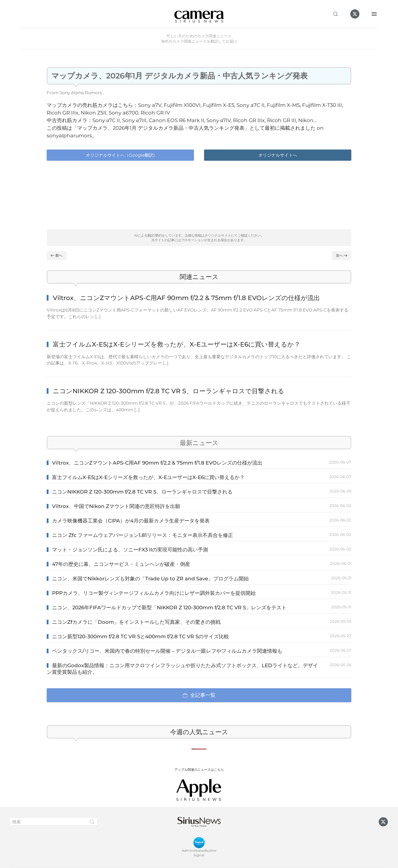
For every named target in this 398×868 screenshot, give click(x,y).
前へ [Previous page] (57, 255)
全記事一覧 (199, 695)
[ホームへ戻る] (199, 14)
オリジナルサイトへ (278, 155)
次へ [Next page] (342, 255)
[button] (336, 14)
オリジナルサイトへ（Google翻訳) (120, 155)
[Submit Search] (92, 822)
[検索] (54, 822)
